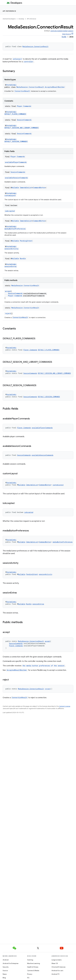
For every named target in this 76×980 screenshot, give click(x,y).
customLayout (10, 196)
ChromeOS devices (58, 967)
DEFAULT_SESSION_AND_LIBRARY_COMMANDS (22, 128)
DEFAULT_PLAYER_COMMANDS (15, 114)
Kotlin (64, 37)
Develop (21, 19)
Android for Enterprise (11, 963)
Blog (4, 978)
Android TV (55, 974)
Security (6, 967)
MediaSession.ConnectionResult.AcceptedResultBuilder (41, 87)
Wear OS (55, 963)
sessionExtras (10, 266)
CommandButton (39, 188)
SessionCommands (24, 120)
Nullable (15, 188)
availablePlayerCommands (16, 162)
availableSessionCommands (16, 178)
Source (5, 971)
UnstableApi (11, 85)
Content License (65, 706)
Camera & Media (33, 971)
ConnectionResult (22, 91)
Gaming (30, 960)
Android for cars (57, 971)
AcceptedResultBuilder (17, 670)
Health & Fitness (33, 967)
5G (28, 978)
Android (6, 960)
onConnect (17, 59)
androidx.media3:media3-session (62, 31)
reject (8, 313)
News (5, 974)
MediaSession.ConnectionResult (35, 46)
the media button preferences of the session (43, 666)
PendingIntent (26, 241)
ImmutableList (26, 188)
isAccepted (10, 211)
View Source (66, 34)
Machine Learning (34, 963)
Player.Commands (24, 106)
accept (8, 291)
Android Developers (9, 19)
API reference (9, 11)
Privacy (30, 974)
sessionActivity (11, 249)
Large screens (56, 960)
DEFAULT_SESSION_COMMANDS (16, 142)
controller (28, 62)
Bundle (23, 259)
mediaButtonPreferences (15, 229)
